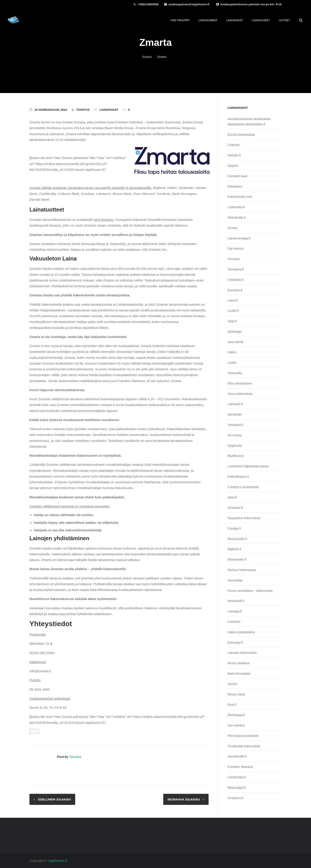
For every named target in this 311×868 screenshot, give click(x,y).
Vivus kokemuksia (240, 394)
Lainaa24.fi (235, 404)
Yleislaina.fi (235, 425)
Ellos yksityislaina (240, 383)
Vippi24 (233, 166)
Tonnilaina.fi (236, 269)
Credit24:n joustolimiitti (243, 487)
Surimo (232, 684)
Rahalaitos (235, 186)
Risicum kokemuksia (242, 570)
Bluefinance (236, 456)
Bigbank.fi (234, 549)
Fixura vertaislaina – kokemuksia (250, 591)
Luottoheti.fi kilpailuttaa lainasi (248, 466)
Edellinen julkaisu (55, 799)
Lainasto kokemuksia (242, 653)
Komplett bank (238, 176)
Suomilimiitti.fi (237, 756)
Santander (235, 414)
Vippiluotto (235, 446)
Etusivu (147, 57)
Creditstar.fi (235, 280)
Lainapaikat (109, 110)
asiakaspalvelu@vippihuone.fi (189, 4)
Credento (234, 622)
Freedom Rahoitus (240, 767)
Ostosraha (235, 373)
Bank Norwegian (239, 674)
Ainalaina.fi (235, 508)
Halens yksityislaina (241, 632)
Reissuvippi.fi (237, 788)
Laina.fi (233, 300)
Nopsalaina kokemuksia (244, 518)
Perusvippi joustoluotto (243, 736)
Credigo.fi (234, 528)
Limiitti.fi (233, 311)
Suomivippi (235, 580)
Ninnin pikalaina (239, 663)
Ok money (235, 435)
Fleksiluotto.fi (237, 217)
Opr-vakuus (236, 249)
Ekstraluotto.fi (237, 559)
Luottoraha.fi (236, 207)
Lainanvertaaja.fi (239, 238)
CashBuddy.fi (237, 777)
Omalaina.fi (235, 798)
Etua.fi (232, 705)
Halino (232, 352)
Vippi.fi (232, 321)
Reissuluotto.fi (237, 539)
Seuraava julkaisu (183, 799)
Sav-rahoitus (236, 725)
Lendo (232, 363)
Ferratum (234, 259)
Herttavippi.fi (236, 715)
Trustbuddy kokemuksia (244, 746)
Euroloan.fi (235, 290)
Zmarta (232, 228)
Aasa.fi (232, 497)
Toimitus (81, 110)
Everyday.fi (235, 643)
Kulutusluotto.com (240, 197)
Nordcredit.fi (236, 601)
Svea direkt (235, 342)
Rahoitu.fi (234, 155)
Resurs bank (236, 694)
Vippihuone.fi (58, 861)
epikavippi (234, 332)
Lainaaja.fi (235, 611)
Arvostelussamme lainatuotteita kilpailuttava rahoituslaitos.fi (249, 122)
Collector (234, 145)
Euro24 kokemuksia (241, 135)
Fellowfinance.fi (238, 477)
